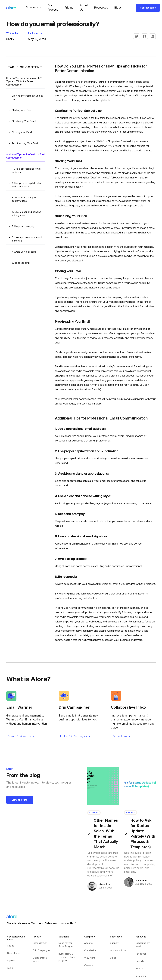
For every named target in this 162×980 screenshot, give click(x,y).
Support (114, 943)
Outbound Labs (118, 950)
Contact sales (148, 8)
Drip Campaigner (42, 950)
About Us (84, 7)
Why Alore (90, 958)
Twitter (139, 969)
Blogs (118, 8)
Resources (101, 8)
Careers (89, 965)
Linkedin (140, 961)
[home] (11, 8)
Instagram (141, 976)
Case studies (14, 953)
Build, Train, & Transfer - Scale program (67, 957)
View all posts (20, 800)
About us (89, 943)
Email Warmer (40, 943)
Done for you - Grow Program (66, 945)
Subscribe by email (143, 945)
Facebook (141, 954)
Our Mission (90, 950)
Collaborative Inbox (40, 959)
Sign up (11, 960)
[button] (34, 8)
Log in (10, 968)
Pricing (69, 8)
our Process (53, 7)
